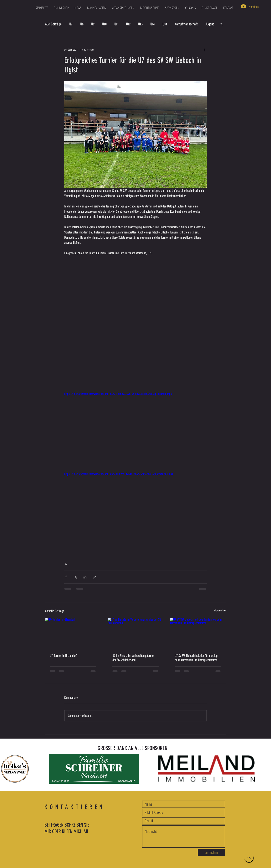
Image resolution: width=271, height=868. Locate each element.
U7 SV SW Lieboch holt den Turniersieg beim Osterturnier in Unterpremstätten (196, 658)
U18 (165, 24)
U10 (104, 24)
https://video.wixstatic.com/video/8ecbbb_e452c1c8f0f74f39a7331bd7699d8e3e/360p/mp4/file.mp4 (118, 394)
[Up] (249, 858)
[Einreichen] (211, 852)
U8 (82, 24)
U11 (116, 24)
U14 (153, 24)
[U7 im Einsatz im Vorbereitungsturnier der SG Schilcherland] (136, 633)
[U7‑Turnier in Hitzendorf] (73, 633)
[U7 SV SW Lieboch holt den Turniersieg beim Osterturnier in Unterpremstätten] (198, 633)
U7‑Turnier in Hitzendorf (63, 656)
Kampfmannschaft (186, 24)
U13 (140, 24)
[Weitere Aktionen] (204, 50)
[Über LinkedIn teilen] (85, 577)
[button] (97, 8)
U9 (93, 24)
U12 (128, 24)
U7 (71, 24)
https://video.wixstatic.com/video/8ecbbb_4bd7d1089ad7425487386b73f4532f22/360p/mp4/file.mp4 (119, 474)
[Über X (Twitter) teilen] (76, 577)
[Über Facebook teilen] (66, 577)
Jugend (210, 24)
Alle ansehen (220, 611)
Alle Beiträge (53, 24)
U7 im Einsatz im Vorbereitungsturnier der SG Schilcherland (133, 658)
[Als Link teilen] (94, 577)
